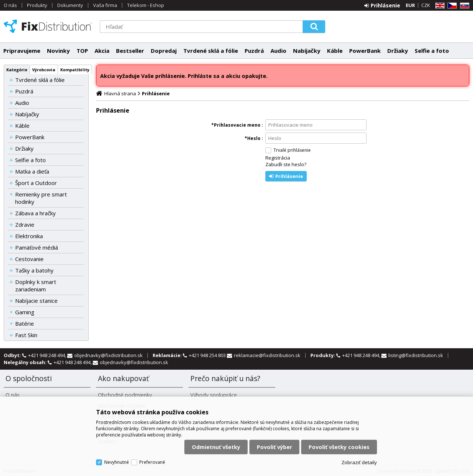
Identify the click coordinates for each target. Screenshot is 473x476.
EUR (410, 5)
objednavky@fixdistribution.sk (108, 355)
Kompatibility (75, 70)
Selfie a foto (432, 51)
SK (463, 6)
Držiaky (398, 51)
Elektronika (29, 236)
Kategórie (17, 70)
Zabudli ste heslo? (286, 164)
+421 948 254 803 (208, 355)
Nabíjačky (307, 51)
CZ (451, 6)
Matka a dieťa (32, 171)
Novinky (58, 51)
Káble (335, 51)
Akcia (102, 51)
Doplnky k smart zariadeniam (36, 285)
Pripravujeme (22, 51)
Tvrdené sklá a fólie (211, 51)
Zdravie (25, 225)
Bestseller (130, 51)
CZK (426, 5)
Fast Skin (26, 335)
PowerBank (365, 51)
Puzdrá (254, 51)
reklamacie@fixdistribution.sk (267, 355)
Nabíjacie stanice (36, 301)
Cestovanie (29, 259)
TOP (82, 51)
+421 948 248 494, (48, 355)
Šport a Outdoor (36, 183)
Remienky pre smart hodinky (41, 198)
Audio (278, 51)
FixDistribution (48, 26)
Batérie (25, 323)
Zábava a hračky (35, 213)
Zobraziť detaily (359, 462)
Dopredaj (164, 51)
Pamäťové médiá (37, 247)
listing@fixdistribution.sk (416, 355)
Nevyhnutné (117, 462)
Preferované (152, 462)
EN (439, 6)
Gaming (25, 312)
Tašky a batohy (34, 270)
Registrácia (278, 158)
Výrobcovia (44, 70)
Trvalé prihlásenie (292, 150)
